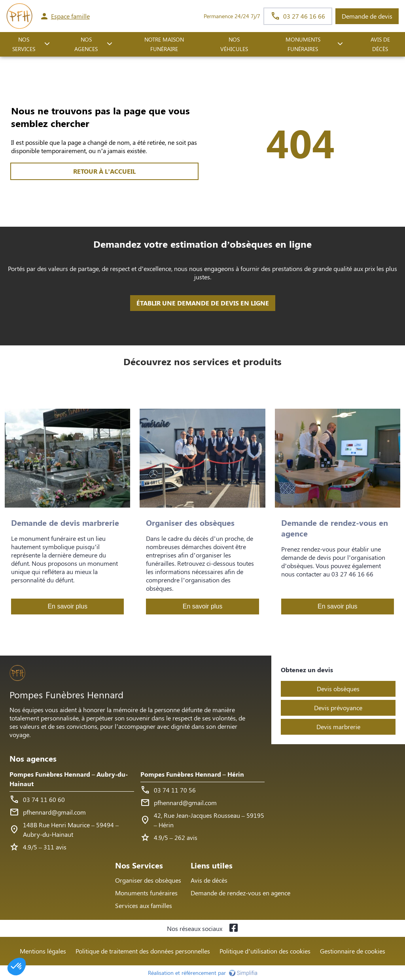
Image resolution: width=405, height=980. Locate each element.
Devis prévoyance (338, 708)
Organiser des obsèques (148, 880)
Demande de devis (367, 16)
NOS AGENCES (86, 44)
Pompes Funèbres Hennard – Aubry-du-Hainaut (69, 779)
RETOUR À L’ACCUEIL (104, 171)
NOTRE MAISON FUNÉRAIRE (164, 44)
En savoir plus (67, 606)
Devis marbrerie (338, 727)
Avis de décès (380, 44)
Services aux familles (144, 905)
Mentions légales (43, 951)
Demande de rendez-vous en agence (240, 893)
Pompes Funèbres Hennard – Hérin (192, 774)
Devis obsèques (338, 689)
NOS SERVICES (24, 44)
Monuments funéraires (303, 44)
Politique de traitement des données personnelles (143, 951)
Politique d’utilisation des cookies (265, 951)
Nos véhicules (234, 44)
